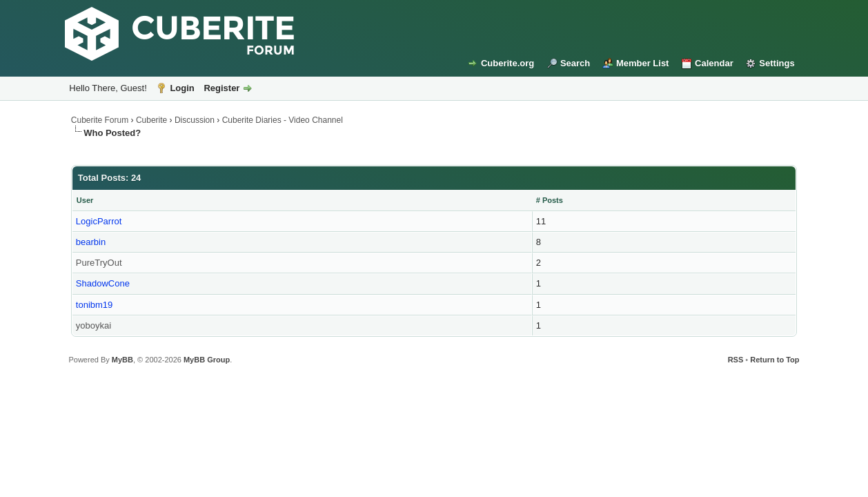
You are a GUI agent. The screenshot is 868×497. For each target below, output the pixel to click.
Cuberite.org (507, 63)
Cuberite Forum (100, 120)
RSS (736, 360)
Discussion (195, 120)
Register (221, 88)
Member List (643, 63)
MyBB (122, 360)
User (85, 200)
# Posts (550, 200)
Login (182, 88)
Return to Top (775, 360)
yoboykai (93, 325)
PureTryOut (99, 263)
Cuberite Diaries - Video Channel (283, 120)
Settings (777, 63)
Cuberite (151, 120)
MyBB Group (207, 360)
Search (575, 63)
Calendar (714, 63)
